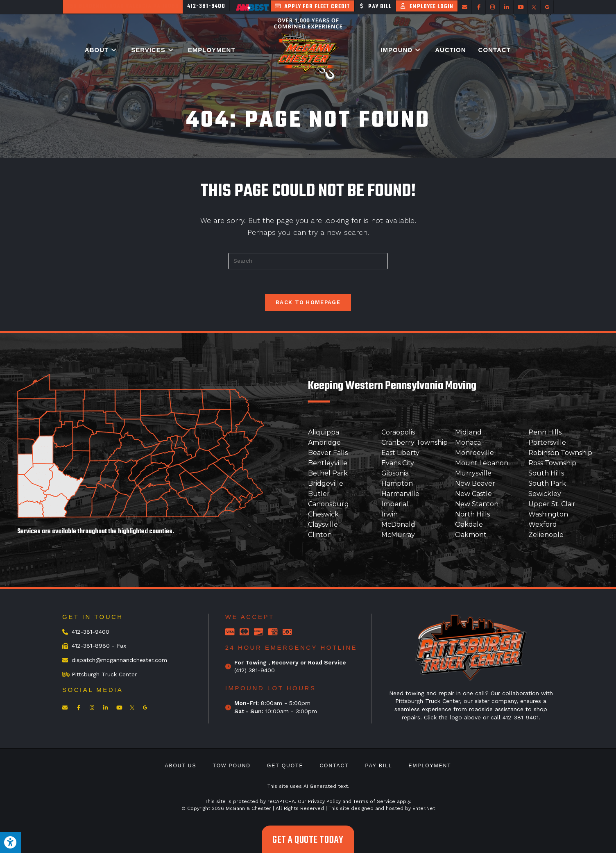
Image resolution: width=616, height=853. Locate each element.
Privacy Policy (324, 801)
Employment (430, 766)
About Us (180, 766)
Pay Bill (379, 766)
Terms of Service (374, 801)
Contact (334, 766)
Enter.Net (424, 808)
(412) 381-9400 (255, 670)
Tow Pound (232, 766)
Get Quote (285, 766)
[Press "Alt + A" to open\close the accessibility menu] (10, 843)
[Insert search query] (308, 261)
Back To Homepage (308, 302)
